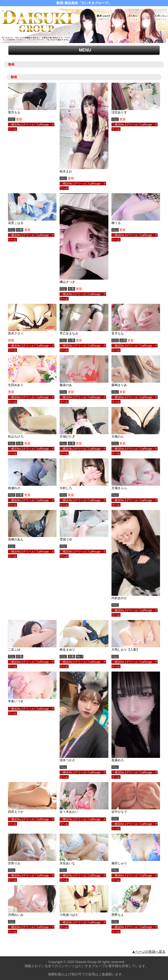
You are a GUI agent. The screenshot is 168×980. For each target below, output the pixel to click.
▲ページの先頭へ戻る (149, 952)
